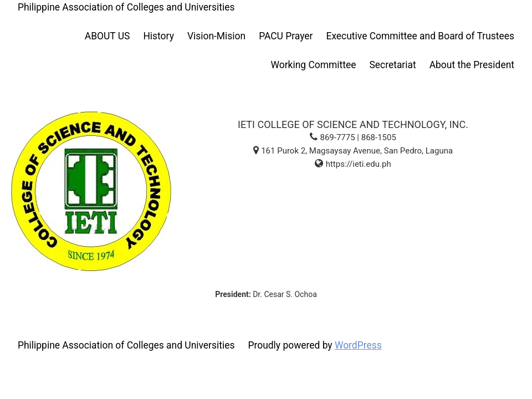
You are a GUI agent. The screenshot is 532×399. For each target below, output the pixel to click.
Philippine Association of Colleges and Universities (126, 7)
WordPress (358, 345)
